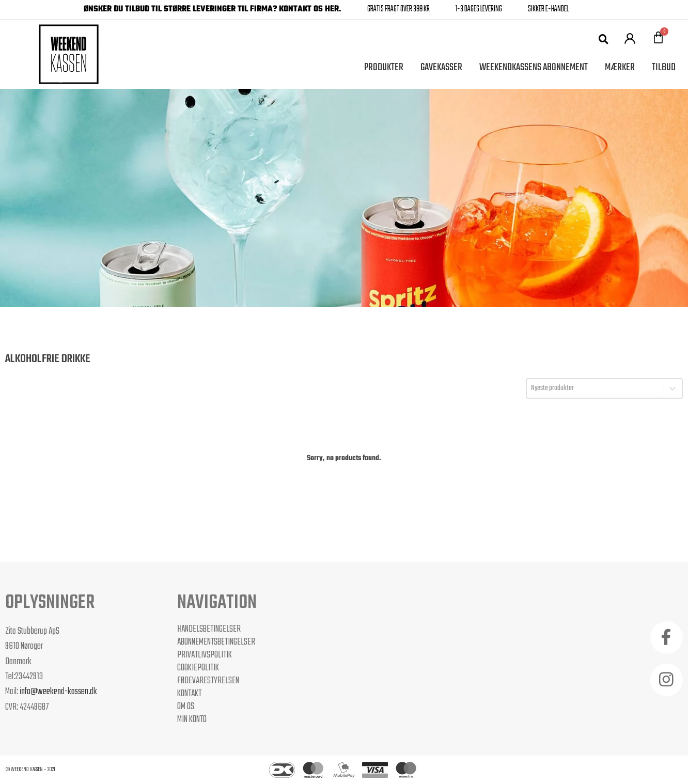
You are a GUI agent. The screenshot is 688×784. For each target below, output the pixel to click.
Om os (186, 707)
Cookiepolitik (198, 668)
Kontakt (189, 694)
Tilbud (664, 67)
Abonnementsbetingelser (216, 642)
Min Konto (192, 719)
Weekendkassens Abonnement (534, 67)
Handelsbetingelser (209, 629)
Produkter (384, 67)
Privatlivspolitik (205, 655)
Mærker (620, 67)
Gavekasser (441, 67)
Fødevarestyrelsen (208, 681)
